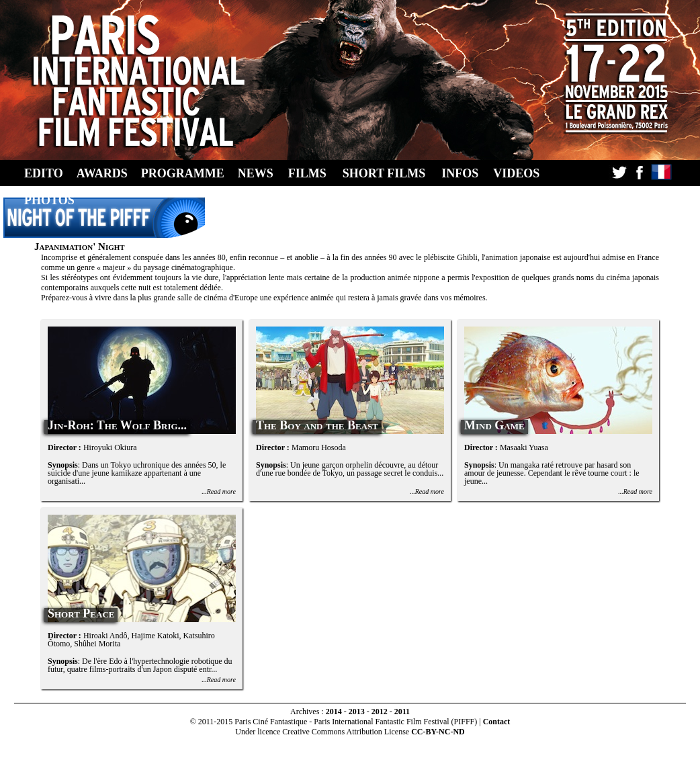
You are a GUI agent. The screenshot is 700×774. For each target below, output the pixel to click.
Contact (497, 722)
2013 (357, 712)
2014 (334, 712)
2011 (402, 712)
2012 (380, 712)
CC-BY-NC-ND (438, 732)
